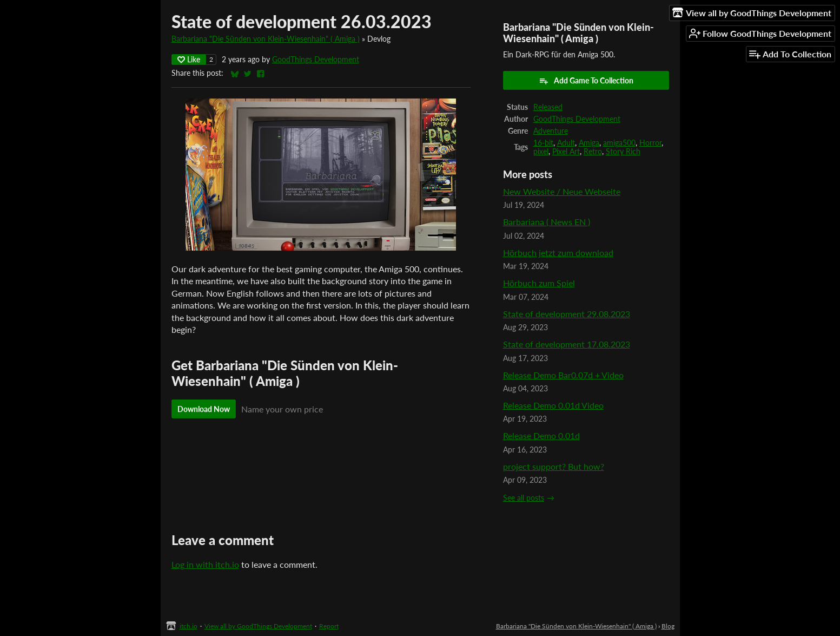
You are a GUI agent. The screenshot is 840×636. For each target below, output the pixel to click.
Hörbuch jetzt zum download (558, 253)
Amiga (589, 143)
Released (548, 107)
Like (189, 59)
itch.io (188, 626)
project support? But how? (554, 466)
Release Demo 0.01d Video (553, 405)
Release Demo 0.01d (541, 435)
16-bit (543, 143)
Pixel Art (566, 152)
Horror (650, 143)
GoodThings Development (316, 60)
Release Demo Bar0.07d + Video (563, 375)
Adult (566, 143)
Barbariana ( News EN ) (547, 222)
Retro (593, 152)
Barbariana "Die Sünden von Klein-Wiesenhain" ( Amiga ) (266, 39)
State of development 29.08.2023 (567, 314)
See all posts (524, 498)
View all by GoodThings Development (258, 626)
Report (329, 626)
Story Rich (623, 152)
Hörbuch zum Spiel (539, 283)
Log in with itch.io (205, 564)
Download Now (204, 409)
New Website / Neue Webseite (562, 191)
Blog (668, 626)
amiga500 (619, 143)
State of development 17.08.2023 (567, 344)
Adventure (551, 131)
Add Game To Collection (586, 81)
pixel (541, 152)
